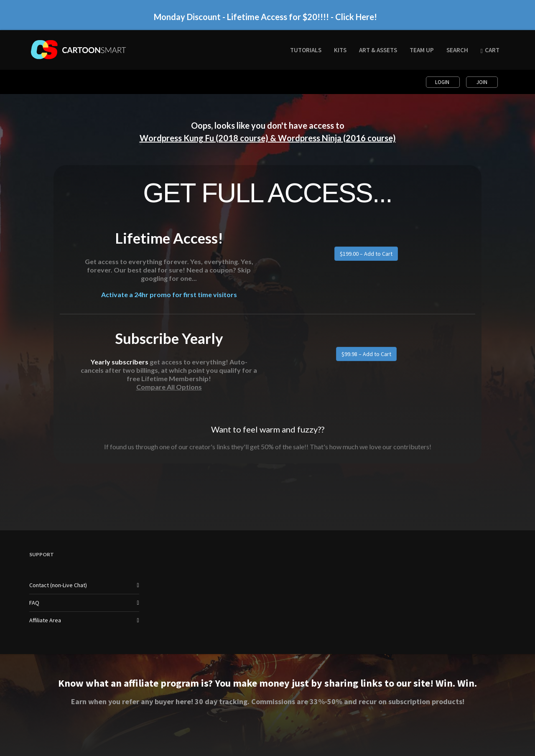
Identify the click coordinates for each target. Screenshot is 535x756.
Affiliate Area (45, 620)
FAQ (34, 603)
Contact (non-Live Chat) (58, 585)
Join (482, 82)
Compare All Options (169, 387)
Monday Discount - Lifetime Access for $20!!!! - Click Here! (265, 17)
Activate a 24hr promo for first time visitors (169, 295)
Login (443, 82)
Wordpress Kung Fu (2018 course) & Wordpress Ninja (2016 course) (268, 138)
